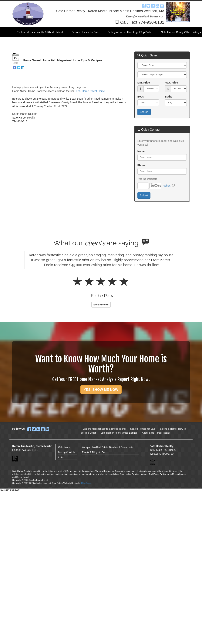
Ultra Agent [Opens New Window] (86, 483)
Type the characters (147, 179)
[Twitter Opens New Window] (148, 5)
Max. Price (171, 83)
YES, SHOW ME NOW (101, 390)
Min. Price (144, 83)
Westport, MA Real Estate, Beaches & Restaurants (108, 447)
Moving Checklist (67, 452)
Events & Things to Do (93, 452)
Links (61, 457)
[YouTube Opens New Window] (157, 5)
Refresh (168, 186)
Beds (141, 97)
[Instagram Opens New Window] (162, 5)
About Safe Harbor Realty (156, 433)
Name (141, 151)
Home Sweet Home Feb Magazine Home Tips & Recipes (63, 60)
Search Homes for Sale (143, 429)
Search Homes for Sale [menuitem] (85, 32)
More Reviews (101, 305)
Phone (141, 165)
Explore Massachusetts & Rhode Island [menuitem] (40, 32)
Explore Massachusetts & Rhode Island (104, 429)
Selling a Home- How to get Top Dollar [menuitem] (130, 32)
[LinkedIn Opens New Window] (153, 5)
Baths (168, 97)
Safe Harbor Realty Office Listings (119, 433)
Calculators (64, 447)
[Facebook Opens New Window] (144, 5)
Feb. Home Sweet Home (90, 91)
